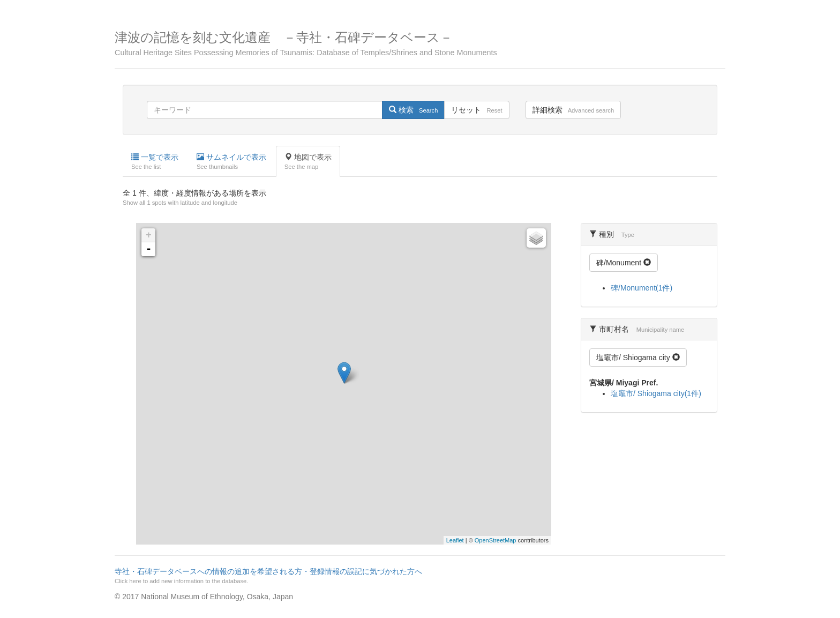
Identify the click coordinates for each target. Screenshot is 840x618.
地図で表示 (308, 162)
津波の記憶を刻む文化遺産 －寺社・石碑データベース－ (420, 44)
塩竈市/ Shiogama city (638, 358)
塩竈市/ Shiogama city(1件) (656, 393)
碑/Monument (624, 263)
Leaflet (455, 540)
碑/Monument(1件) (642, 288)
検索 (413, 110)
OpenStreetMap (496, 540)
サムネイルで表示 (231, 162)
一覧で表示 (155, 162)
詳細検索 (573, 110)
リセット (477, 110)
